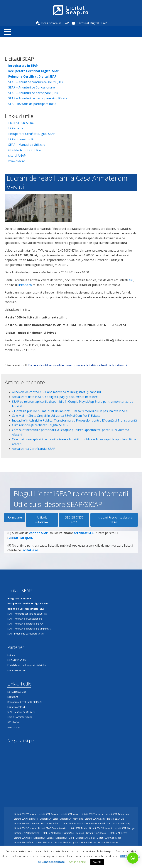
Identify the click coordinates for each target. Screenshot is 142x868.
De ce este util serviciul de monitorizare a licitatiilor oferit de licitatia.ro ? (78, 365)
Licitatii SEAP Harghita (66, 842)
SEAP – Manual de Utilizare (27, 145)
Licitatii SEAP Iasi (88, 842)
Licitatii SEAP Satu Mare (26, 819)
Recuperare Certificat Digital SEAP (32, 134)
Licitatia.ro (16, 128)
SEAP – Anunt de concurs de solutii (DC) (35, 82)
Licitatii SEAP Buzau (51, 833)
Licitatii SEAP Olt (115, 819)
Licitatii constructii (21, 139)
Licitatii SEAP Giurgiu (124, 828)
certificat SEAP (85, 551)
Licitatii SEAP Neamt (95, 819)
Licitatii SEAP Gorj (121, 824)
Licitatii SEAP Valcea (44, 838)
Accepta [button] (97, 862)
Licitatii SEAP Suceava (92, 814)
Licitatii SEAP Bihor (24, 842)
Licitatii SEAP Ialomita (72, 824)
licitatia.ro (25, 285)
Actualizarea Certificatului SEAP (34, 449)
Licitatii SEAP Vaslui (69, 814)
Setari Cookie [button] (77, 862)
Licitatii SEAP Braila (78, 828)
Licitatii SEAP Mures (108, 842)
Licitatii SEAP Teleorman (117, 814)
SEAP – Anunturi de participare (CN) (33, 93)
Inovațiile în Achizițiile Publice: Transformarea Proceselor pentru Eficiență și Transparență (74, 420)
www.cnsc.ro (17, 161)
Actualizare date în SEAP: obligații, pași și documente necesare (55, 397)
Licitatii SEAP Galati (85, 838)
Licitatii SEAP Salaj (49, 819)
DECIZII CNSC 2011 (74, 520)
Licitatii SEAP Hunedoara (97, 824)
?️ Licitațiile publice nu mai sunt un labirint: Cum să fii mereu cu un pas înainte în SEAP (71, 411)
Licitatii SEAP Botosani (100, 828)
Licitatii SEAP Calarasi (73, 833)
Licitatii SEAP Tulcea (48, 814)
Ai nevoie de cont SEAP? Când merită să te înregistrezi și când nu (56, 392)
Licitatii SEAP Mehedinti (71, 819)
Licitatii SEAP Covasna (25, 828)
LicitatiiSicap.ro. (21, 556)
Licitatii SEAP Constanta (109, 838)
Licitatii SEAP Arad (44, 842)
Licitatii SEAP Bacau (96, 833)
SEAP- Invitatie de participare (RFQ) (32, 104)
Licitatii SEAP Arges (118, 833)
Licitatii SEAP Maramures (27, 824)
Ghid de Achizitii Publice (24, 150)
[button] (133, 858)
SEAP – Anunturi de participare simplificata (38, 98)
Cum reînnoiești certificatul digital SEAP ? (40, 425)
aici (131, 280)
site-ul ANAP (17, 156)
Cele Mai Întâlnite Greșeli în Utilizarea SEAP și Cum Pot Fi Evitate (56, 416)
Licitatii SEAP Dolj (23, 838)
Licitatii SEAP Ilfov (50, 824)
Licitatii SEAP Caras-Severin (52, 828)
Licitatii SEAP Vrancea (25, 814)
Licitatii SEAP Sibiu (65, 838)
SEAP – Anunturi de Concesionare (32, 87)
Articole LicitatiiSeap (42, 520)
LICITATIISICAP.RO (21, 123)
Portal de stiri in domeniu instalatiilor (27, 665)
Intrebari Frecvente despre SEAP (114, 520)
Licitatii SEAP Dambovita (27, 833)
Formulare (15, 517)
